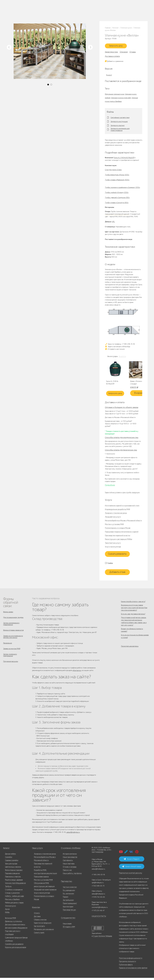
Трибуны (8, 888)
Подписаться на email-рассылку (131, 875)
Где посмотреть (39, 928)
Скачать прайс (39, 935)
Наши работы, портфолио (72, 875)
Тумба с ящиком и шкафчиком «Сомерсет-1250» (122, 188)
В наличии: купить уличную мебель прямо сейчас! (77, 2)
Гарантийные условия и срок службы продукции (122, 494)
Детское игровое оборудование (16, 930)
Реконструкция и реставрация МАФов (118, 540)
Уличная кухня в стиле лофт (121, 99)
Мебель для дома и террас (14, 905)
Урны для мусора (11, 866)
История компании (70, 856)
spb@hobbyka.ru (98, 885)
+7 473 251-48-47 (87, 8)
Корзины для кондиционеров (16, 949)
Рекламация (8, 647)
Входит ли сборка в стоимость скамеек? (132, 638)
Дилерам (23, 12)
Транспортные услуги (113, 544)
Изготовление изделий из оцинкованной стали (122, 507)
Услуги (29, 12)
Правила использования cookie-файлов (133, 970)
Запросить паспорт (118, 127)
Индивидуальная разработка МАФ (117, 510)
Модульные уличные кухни (115, 95)
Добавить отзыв (117, 573)
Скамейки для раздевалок (14, 946)
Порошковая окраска (41, 879)
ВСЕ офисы (75, 13)
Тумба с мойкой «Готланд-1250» (117, 193)
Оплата (37, 915)
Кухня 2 (109, 76)
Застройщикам (68, 902)
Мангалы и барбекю (12, 902)
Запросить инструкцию (119, 123)
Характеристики (111, 53)
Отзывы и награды (70, 869)
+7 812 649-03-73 (65, 10)
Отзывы (133, 53)
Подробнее (110, 486)
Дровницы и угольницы (14, 923)
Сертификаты (68, 862)
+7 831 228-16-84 (87, 13)
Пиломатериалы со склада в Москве (118, 529)
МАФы (7, 915)
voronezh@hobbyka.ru (100, 909)
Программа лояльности (127, 964)
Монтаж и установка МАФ (114, 525)
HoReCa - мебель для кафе (14, 898)
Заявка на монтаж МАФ (12, 653)
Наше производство (32, 9)
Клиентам (36, 910)
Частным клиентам (70, 889)
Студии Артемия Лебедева (102, 938)
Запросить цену (117, 47)
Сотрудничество (67, 920)
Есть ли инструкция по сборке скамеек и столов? (135, 646)
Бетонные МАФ (10, 920)
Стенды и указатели (12, 895)
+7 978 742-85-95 (88, 10)
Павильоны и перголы (13, 879)
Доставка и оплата (112, 57)
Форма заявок (8, 613)
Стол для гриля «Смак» (113, 171)
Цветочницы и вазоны (13, 869)
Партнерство (66, 884)
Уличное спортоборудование (15, 885)
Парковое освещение (12, 875)
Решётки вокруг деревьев (14, 882)
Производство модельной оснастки (118, 537)
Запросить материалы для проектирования (120, 131)
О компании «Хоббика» (70, 850)
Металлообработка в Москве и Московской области (123, 522)
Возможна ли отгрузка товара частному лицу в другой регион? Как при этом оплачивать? (134, 610)
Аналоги (122, 357)
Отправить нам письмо (115, 350)
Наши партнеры (69, 866)
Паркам (66, 899)
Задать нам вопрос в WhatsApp (117, 348)
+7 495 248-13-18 (64, 8)
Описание (124, 53)
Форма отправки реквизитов (13, 633)
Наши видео (67, 926)
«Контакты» (77, 672)
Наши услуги (37, 850)
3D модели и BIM (69, 929)
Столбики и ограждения (14, 892)
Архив (7, 911)
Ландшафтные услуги (113, 518)
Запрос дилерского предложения (10, 660)
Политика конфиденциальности (131, 960)
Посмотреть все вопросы (130, 657)
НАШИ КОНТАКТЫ (99, 918)
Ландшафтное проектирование (45, 892)
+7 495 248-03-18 (98, 877)
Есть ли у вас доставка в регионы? (133, 618)
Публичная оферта (126, 967)
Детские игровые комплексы (15, 927)
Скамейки (9, 859)
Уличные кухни (10, 908)
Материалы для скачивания (44, 932)
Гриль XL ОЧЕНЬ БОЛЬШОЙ (124, 159)
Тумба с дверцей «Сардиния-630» (117, 198)
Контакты (43, 12)
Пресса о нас (67, 872)
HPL (113, 223)
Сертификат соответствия (120, 119)
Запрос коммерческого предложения (11, 626)
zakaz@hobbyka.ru (65, 13)
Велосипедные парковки (14, 872)
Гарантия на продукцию (43, 925)
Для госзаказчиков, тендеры (13, 619)
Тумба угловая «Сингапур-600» (117, 204)
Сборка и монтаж (40, 922)
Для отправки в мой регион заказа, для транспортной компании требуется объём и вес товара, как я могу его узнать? (134, 627)
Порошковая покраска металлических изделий (122, 533)
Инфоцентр (36, 12)
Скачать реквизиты (117, 555)
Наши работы (44, 9)
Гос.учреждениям (69, 892)
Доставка (37, 918)
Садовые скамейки (12, 862)
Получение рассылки (11, 667)
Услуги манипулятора (113, 548)
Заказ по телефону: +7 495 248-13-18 (120, 345)
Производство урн (69, 912)
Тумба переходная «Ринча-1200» (117, 176)
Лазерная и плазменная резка (116, 514)
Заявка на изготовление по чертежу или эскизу (13, 640)
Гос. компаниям (68, 896)
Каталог (22, 9)
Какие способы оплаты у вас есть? (133, 603)
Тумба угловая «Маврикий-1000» (117, 181)
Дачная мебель (10, 856)
